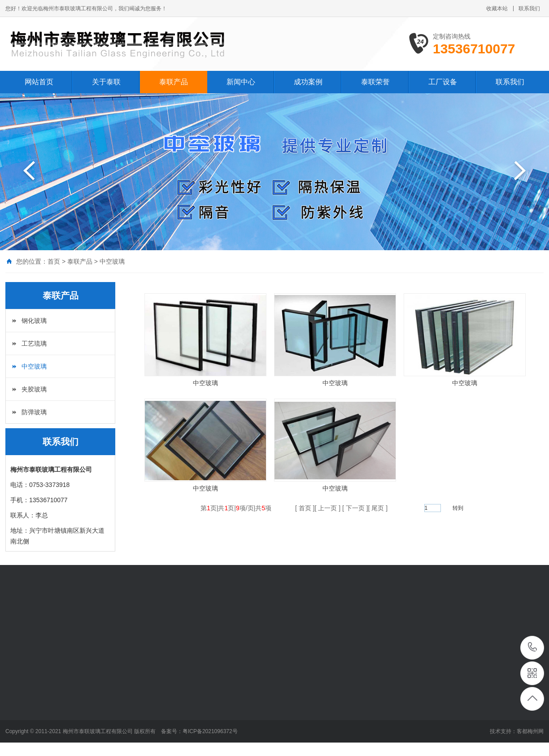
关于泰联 (106, 82)
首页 (54, 261)
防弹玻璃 (34, 412)
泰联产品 (174, 82)
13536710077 (533, 647)
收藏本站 (497, 9)
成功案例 (308, 82)
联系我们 (529, 9)
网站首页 (39, 82)
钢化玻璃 (34, 321)
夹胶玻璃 (34, 389)
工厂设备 (443, 82)
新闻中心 (241, 82)
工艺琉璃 (34, 343)
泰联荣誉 (375, 82)
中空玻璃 (112, 261)
